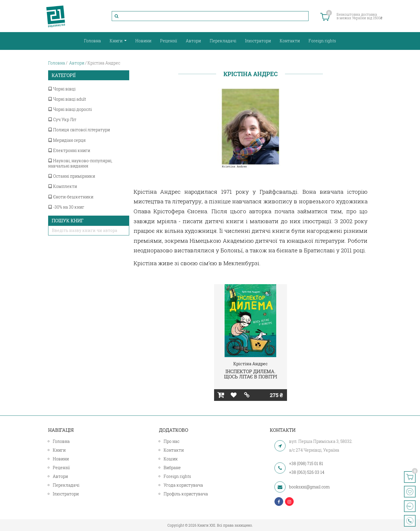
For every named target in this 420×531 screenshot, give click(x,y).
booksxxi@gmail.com (309, 487)
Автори (193, 41)
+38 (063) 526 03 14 (307, 472)
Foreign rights (322, 41)
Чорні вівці (62, 89)
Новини (143, 41)
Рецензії (169, 41)
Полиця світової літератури (79, 130)
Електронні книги (69, 150)
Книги (117, 41)
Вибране (172, 468)
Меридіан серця (67, 140)
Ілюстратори (258, 41)
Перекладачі (223, 41)
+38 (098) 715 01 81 (306, 463)
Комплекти (63, 186)
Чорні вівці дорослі (70, 109)
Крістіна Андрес (251, 364)
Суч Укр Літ (62, 119)
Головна (92, 41)
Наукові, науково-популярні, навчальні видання (80, 163)
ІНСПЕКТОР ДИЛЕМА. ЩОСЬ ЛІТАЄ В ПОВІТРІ (251, 374)
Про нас (171, 441)
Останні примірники (72, 176)
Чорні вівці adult (67, 99)
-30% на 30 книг (66, 207)
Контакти (290, 41)
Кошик (171, 459)
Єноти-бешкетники (71, 197)
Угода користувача (183, 485)
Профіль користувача (186, 494)
